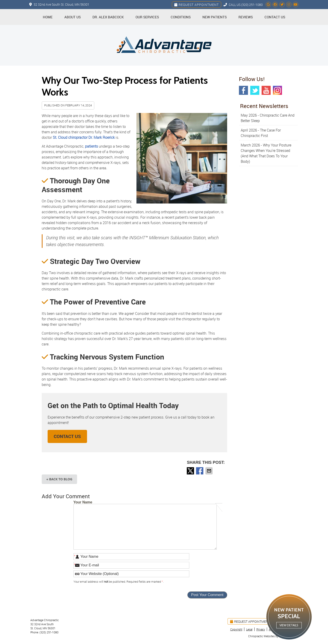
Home (48, 17)
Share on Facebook (200, 471)
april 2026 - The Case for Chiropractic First (261, 133)
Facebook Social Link (243, 90)
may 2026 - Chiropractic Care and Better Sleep (268, 118)
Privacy (261, 629)
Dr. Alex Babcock (108, 17)
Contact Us (275, 17)
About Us (73, 17)
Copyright (236, 629)
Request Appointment (197, 5)
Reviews (246, 17)
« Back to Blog (60, 479)
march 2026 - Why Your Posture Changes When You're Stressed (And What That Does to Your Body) (266, 153)
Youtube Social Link (266, 90)
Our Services (147, 17)
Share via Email (209, 471)
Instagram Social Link (277, 90)
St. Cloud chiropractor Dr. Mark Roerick (84, 137)
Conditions (181, 17)
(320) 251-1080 (252, 5)
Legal (249, 629)
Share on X (191, 471)
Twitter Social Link (255, 90)
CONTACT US (67, 436)
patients (91, 146)
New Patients (215, 17)
